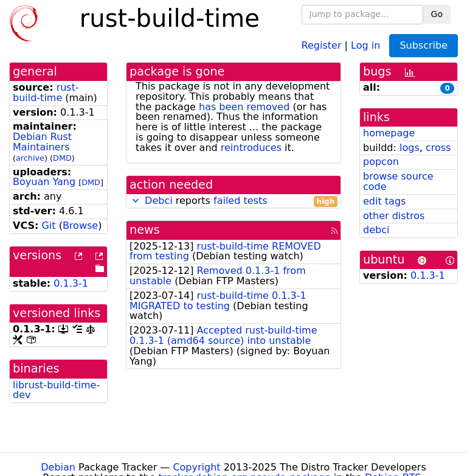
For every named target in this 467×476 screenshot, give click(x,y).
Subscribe (424, 45)
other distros (394, 216)
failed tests (240, 201)
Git (48, 226)
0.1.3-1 (71, 283)
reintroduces (251, 148)
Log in (365, 45)
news (145, 230)
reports (233, 201)
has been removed (244, 107)
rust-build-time (46, 93)
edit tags (384, 201)
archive (30, 158)
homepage (389, 133)
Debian (58, 467)
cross (438, 148)
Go (437, 14)
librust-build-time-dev (56, 390)
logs (410, 148)
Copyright (196, 467)
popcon (381, 162)
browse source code (398, 181)
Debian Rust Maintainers (42, 142)
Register (322, 45)
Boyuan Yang (44, 182)
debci (376, 230)
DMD (62, 158)
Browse (80, 226)
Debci (159, 201)
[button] (136, 201)
